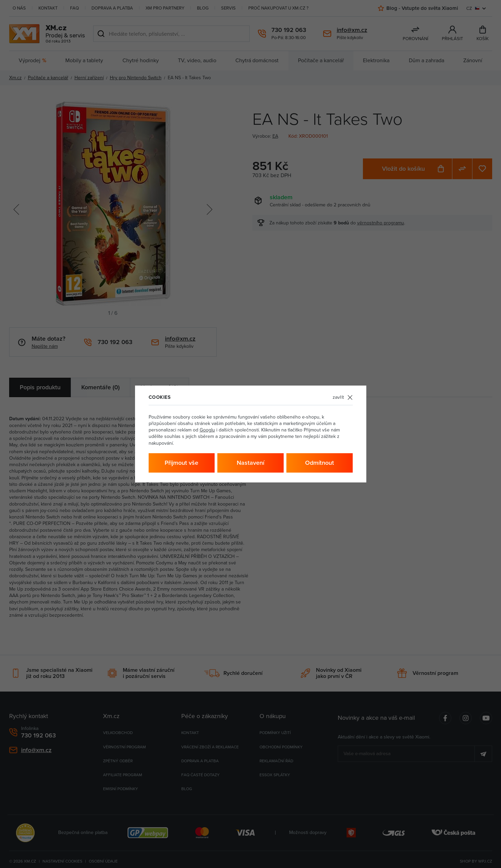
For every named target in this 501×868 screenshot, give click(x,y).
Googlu (207, 430)
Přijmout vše (181, 463)
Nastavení (250, 463)
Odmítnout (320, 463)
